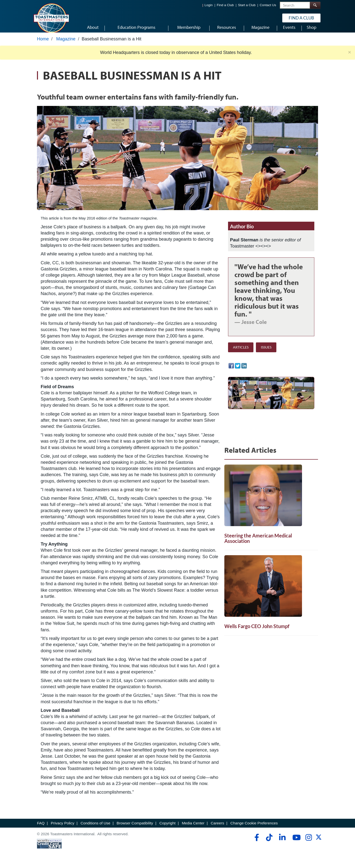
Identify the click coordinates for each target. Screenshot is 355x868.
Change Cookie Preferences (254, 828)
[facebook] (256, 842)
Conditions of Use (96, 828)
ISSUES (266, 352)
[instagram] (309, 842)
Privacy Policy (62, 828)
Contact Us (268, 5)
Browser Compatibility (135, 828)
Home (43, 44)
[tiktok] (269, 842)
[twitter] (319, 843)
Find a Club (225, 5)
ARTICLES (241, 352)
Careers (217, 828)
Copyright (167, 828)
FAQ (41, 828)
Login (209, 5)
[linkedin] (282, 842)
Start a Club (247, 5)
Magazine (66, 44)
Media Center (193, 828)
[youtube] (295, 842)
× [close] (350, 57)
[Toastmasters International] (51, 18)
